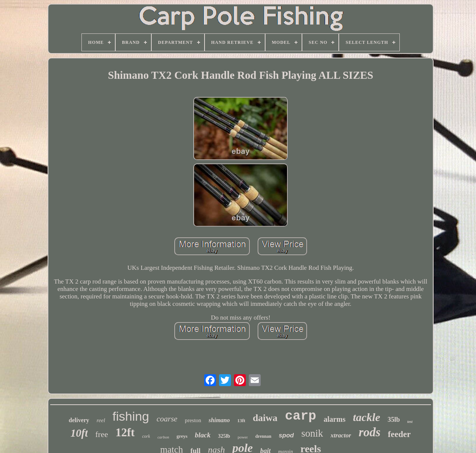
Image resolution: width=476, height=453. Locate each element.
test (410, 422)
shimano (219, 420)
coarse (167, 419)
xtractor (341, 435)
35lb (394, 420)
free (102, 434)
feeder (399, 434)
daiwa (265, 418)
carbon (163, 437)
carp (300, 416)
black (203, 435)
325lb (224, 436)
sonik (312, 433)
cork (146, 436)
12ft (125, 432)
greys (182, 436)
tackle (366, 417)
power (243, 437)
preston (193, 420)
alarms (335, 419)
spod (287, 435)
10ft (79, 433)
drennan (263, 436)
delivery (79, 420)
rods (369, 432)
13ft (241, 420)
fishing (131, 416)
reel (101, 420)
